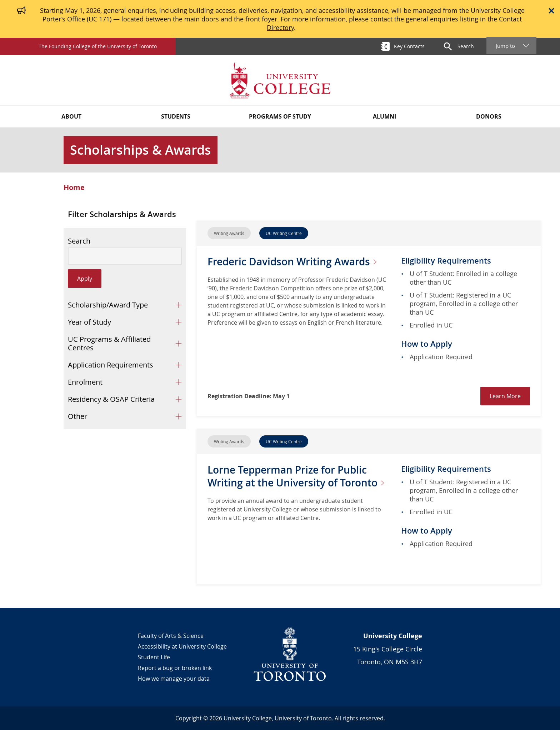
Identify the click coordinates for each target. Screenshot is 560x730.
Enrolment (85, 382)
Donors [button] (489, 116)
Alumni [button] (384, 116)
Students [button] (176, 116)
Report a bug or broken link (175, 668)
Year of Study (89, 322)
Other (77, 416)
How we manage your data (174, 679)
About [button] (71, 116)
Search (79, 241)
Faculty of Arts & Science (171, 636)
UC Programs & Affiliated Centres (109, 343)
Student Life (154, 657)
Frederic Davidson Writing (295, 262)
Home (74, 187)
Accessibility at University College (182, 646)
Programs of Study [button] (280, 116)
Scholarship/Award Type (108, 305)
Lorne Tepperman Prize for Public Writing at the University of (299, 476)
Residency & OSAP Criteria (111, 399)
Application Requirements (111, 365)
